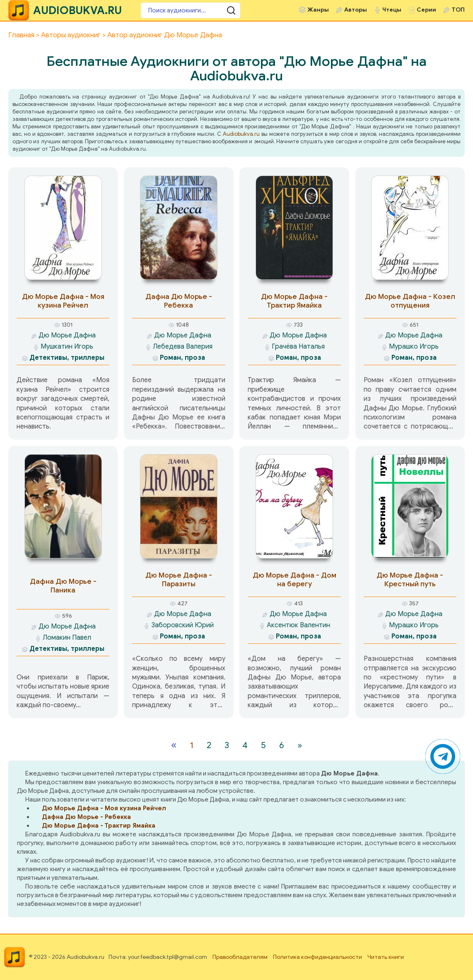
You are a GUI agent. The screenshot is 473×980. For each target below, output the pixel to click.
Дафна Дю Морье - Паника (63, 586)
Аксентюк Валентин (298, 625)
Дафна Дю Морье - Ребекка (179, 301)
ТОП (458, 10)
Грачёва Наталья (298, 347)
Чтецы (392, 10)
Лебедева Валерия (183, 347)
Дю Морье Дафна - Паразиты (179, 580)
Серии (426, 10)
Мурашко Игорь (414, 347)
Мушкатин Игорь (67, 347)
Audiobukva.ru (241, 134)
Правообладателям (240, 957)
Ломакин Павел (67, 638)
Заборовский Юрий (182, 625)
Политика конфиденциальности (317, 957)
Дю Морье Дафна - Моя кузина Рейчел (63, 301)
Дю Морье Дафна (67, 335)
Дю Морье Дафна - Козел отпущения (410, 301)
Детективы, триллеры (67, 358)
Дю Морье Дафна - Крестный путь (410, 580)
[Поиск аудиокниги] (191, 10)
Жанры (318, 10)
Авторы (356, 10)
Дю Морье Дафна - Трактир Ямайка (294, 301)
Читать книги (386, 957)
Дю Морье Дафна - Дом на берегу (294, 580)
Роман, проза (182, 358)
